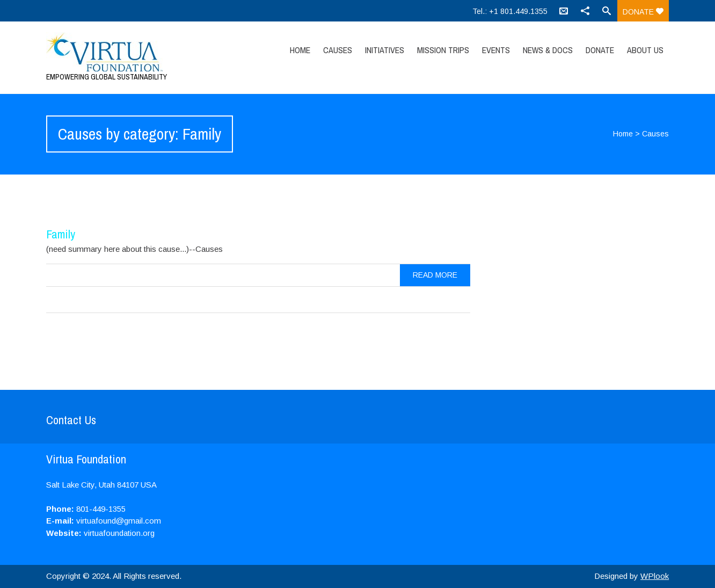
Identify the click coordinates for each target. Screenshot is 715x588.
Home (300, 50)
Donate (643, 12)
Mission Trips (443, 50)
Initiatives (385, 50)
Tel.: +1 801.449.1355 (510, 11)
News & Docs (548, 50)
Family (61, 234)
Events (496, 50)
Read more (435, 275)
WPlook (655, 576)
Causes (338, 50)
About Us (645, 50)
